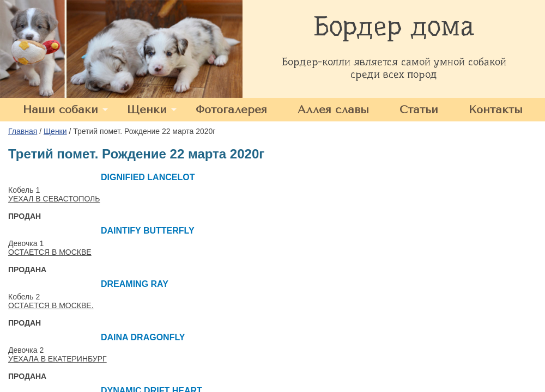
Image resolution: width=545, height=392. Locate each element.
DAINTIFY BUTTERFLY (148, 231)
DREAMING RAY (135, 284)
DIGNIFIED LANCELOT (148, 177)
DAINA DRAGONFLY (143, 337)
